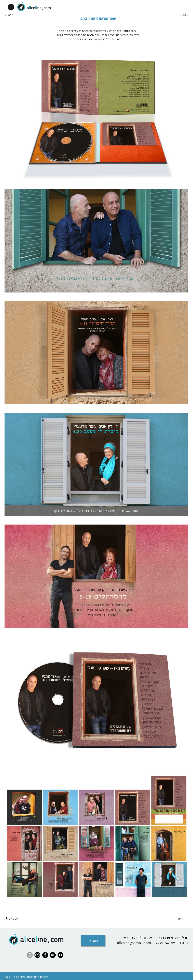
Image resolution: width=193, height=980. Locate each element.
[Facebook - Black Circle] (45, 955)
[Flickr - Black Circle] (60, 955)
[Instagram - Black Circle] (53, 955)
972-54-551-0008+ (172, 943)
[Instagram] (30, 955)
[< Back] (18, 15)
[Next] (174, 919)
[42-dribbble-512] (37, 955)
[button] (11, 7)
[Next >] (187, 15)
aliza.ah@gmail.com (134, 943)
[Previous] (19, 919)
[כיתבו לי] (93, 941)
